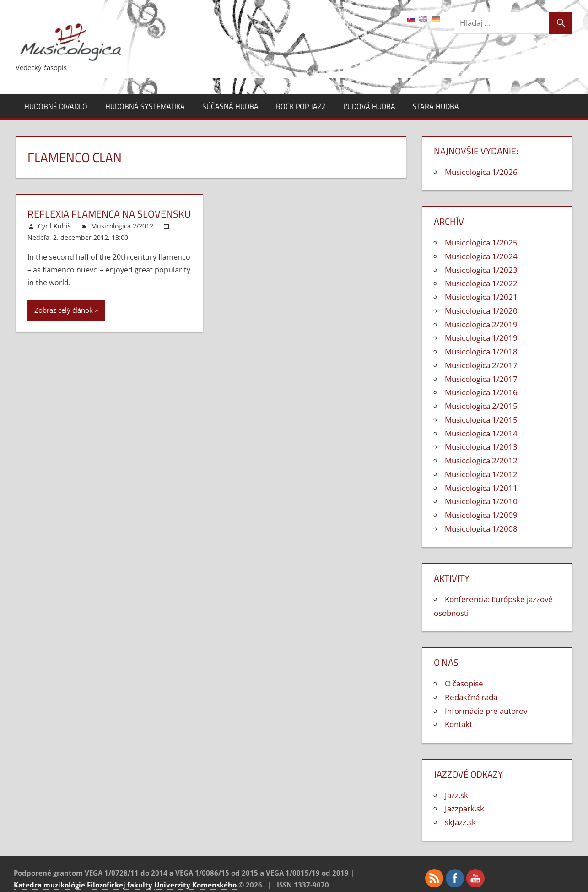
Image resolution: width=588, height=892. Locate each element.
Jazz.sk (456, 795)
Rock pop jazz (301, 106)
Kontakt (459, 724)
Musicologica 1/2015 (481, 420)
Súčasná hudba (230, 106)
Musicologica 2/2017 (481, 365)
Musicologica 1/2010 (481, 501)
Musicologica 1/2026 (481, 172)
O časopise (464, 683)
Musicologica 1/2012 (481, 474)
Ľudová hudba (370, 106)
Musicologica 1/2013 (481, 447)
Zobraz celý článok (64, 310)
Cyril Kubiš (54, 226)
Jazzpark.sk (464, 808)
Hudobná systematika (145, 106)
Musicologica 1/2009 (481, 515)
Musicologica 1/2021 (481, 297)
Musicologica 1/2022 (481, 283)
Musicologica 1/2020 (481, 311)
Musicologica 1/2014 (481, 433)
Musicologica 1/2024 (481, 256)
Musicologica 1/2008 (481, 529)
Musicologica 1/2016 (481, 392)
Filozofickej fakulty (120, 885)
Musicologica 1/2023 (481, 270)
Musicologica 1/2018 (481, 351)
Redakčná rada (471, 697)
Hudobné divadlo (56, 106)
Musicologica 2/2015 (481, 406)
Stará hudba (436, 106)
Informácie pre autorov (486, 711)
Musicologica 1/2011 (481, 488)
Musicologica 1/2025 (481, 242)
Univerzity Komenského (195, 885)
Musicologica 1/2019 (481, 338)
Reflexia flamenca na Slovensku (109, 214)
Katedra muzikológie (49, 885)
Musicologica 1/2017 (481, 379)
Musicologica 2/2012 (122, 226)
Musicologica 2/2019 (481, 324)
